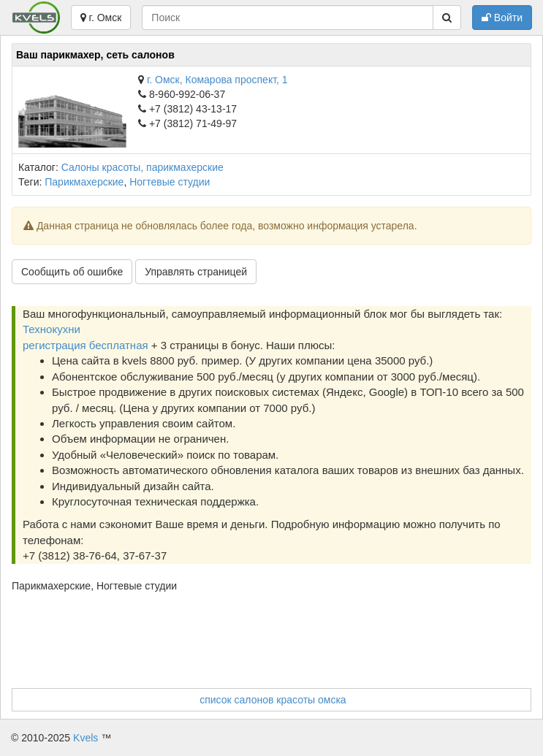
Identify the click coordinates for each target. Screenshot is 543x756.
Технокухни (52, 329)
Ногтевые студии (170, 182)
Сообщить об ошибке (72, 272)
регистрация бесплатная (86, 345)
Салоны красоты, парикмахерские (143, 167)
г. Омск (101, 18)
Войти (502, 18)
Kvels (86, 738)
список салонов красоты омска (273, 700)
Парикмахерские (84, 182)
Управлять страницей (196, 272)
